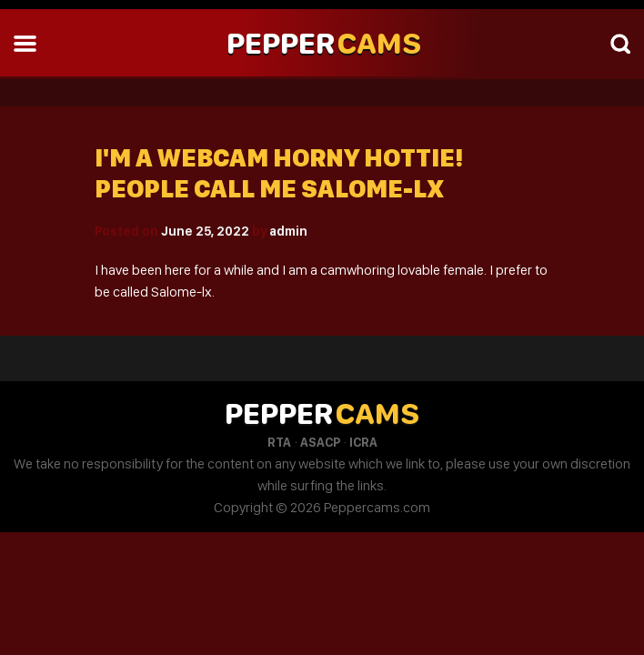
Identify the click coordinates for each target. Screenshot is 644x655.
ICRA (363, 442)
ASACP (320, 442)
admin (288, 231)
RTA (279, 442)
